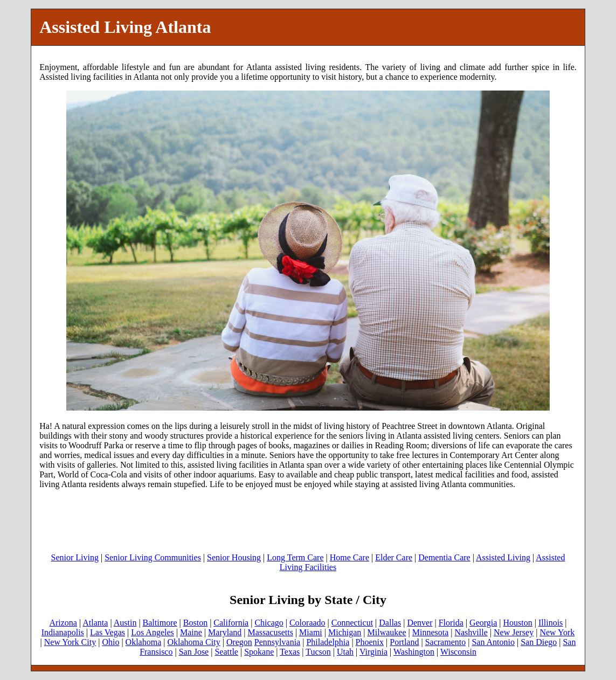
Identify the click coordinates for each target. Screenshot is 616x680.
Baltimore (160, 623)
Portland (404, 642)
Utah (345, 652)
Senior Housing (234, 557)
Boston (195, 623)
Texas (290, 652)
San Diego (539, 642)
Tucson (318, 652)
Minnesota (431, 632)
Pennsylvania (277, 642)
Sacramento (446, 642)
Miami (311, 632)
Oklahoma (144, 642)
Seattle (226, 652)
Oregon (239, 642)
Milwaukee (387, 632)
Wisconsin (458, 652)
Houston (518, 623)
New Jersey (514, 632)
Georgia (483, 623)
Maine (191, 632)
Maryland (225, 632)
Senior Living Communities (153, 557)
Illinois (551, 623)
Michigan (345, 632)
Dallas (390, 623)
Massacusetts (270, 632)
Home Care (349, 557)
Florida (451, 623)
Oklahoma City (193, 642)
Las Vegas (108, 632)
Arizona (63, 623)
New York (557, 632)
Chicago (269, 623)
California (231, 623)
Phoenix (370, 642)
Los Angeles (153, 632)
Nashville (471, 632)
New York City (70, 642)
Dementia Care (444, 557)
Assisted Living (503, 557)
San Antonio (493, 642)
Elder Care (394, 557)
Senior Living (75, 557)
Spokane (259, 652)
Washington (414, 652)
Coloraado (307, 623)
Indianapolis (63, 632)
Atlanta (95, 623)
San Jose (194, 652)
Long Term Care (295, 557)
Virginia (373, 652)
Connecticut (352, 623)
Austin (125, 623)
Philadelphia (328, 642)
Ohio (110, 642)
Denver (420, 623)
